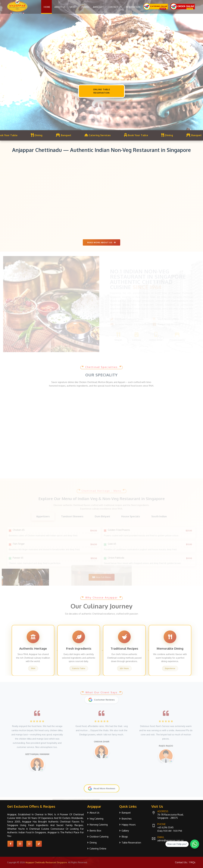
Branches (127, 819)
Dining (85, 7)
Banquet (98, 7)
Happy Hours (129, 825)
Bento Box (95, 831)
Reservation (133, 7)
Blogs (125, 837)
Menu (74, 7)
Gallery (125, 831)
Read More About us (101, 242)
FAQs (192, 862)
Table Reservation (131, 843)
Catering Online (98, 849)
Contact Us (115, 7)
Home (47, 7)
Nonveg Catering (99, 825)
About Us (60, 7)
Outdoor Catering (99, 837)
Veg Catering (96, 819)
